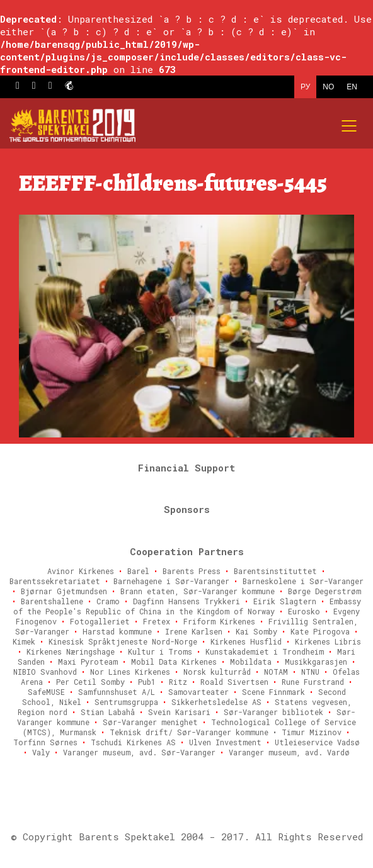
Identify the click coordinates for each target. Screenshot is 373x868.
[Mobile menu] (350, 126)
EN (352, 87)
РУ (305, 87)
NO (328, 87)
